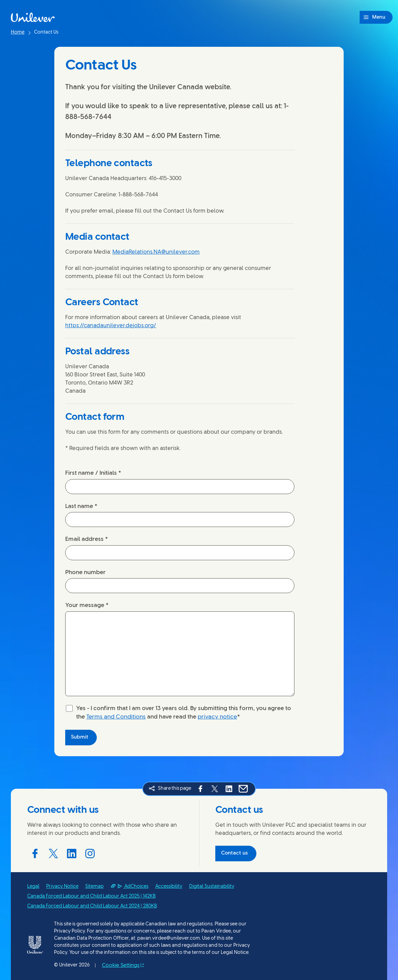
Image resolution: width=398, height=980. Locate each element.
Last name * (81, 506)
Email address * (87, 539)
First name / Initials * (93, 473)
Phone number (85, 572)
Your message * (87, 605)
